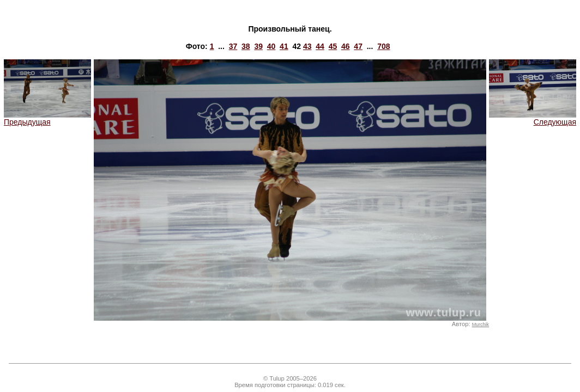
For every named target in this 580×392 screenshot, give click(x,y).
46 (346, 46)
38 (246, 46)
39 (258, 46)
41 (284, 46)
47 (358, 46)
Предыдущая (47, 118)
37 (233, 46)
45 (333, 46)
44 (320, 46)
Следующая (533, 118)
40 (271, 46)
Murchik (481, 324)
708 (383, 46)
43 (307, 46)
